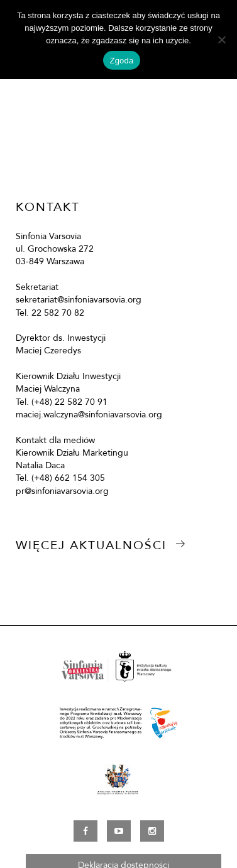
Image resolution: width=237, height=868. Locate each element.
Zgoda (121, 61)
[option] (119, 99)
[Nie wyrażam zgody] (221, 40)
